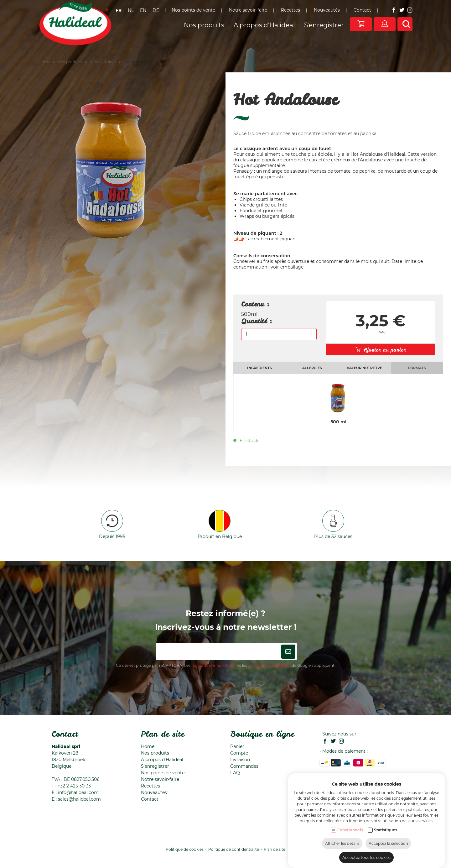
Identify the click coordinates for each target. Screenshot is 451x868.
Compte (239, 753)
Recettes (150, 786)
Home (148, 746)
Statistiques (386, 854)
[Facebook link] (324, 742)
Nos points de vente (163, 773)
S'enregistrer (155, 766)
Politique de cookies (185, 849)
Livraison (240, 760)
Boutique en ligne (262, 734)
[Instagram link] (340, 742)
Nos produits (155, 753)
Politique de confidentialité (234, 849)
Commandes (244, 766)
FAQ (235, 773)
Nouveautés (154, 792)
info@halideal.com (78, 792)
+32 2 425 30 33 (74, 786)
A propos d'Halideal (162, 760)
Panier (237, 746)
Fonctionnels (350, 854)
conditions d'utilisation (269, 665)
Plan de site (163, 734)
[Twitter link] (332, 742)
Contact (65, 734)
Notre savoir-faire (160, 779)
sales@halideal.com (79, 799)
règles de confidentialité (214, 665)
